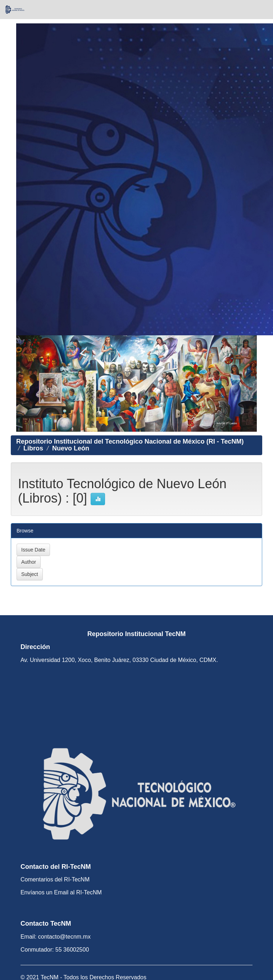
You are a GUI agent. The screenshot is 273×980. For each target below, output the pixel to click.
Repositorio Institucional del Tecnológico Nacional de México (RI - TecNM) (130, 441)
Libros (33, 448)
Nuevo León (71, 448)
